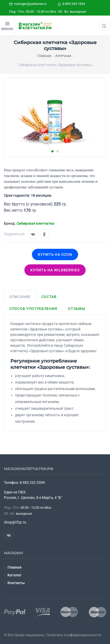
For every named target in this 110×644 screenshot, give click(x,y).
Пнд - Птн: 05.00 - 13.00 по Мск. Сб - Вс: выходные (48, 12)
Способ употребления (33, 309)
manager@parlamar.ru (28, 4)
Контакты (16, 583)
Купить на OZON (55, 254)
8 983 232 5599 (32, 483)
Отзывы (76, 309)
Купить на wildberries (55, 270)
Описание (20, 297)
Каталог (15, 575)
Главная (15, 567)
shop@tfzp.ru (15, 522)
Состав (49, 297)
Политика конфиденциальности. (74, 635)
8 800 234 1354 (71, 4)
